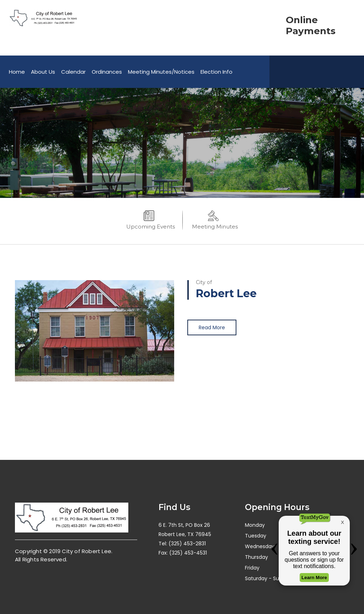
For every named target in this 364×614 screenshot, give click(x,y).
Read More (212, 327)
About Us (43, 72)
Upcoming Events (151, 227)
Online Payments (311, 25)
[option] (182, 143)
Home (17, 72)
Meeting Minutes (215, 227)
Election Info (216, 72)
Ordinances (107, 72)
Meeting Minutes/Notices (161, 72)
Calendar (73, 72)
